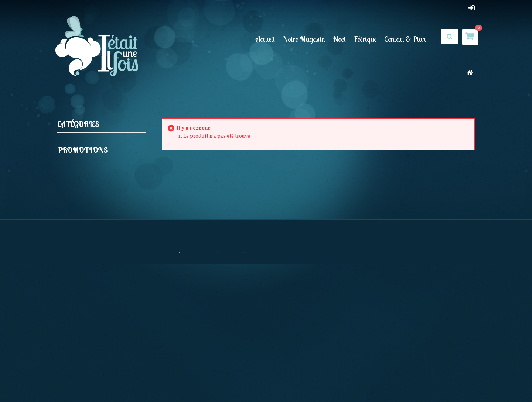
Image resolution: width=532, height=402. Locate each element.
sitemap (376, 380)
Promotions (82, 176)
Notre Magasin (304, 39)
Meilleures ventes (255, 380)
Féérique (365, 39)
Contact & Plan (405, 39)
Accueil (265, 39)
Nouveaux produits (205, 380)
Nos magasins (299, 380)
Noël (339, 39)
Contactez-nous (341, 380)
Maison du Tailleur (112, 196)
